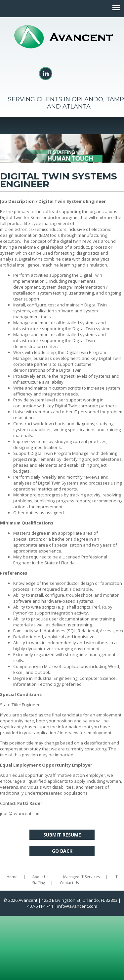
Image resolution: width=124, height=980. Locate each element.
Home (12, 877)
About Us (40, 877)
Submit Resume (62, 835)
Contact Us (69, 883)
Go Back (62, 851)
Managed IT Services (81, 877)
